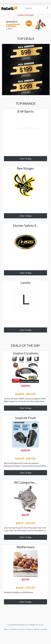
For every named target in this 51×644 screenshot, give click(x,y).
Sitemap (37, 629)
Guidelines (14, 629)
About (6, 629)
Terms (22, 629)
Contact (44, 629)
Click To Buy (26, 159)
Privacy (29, 629)
